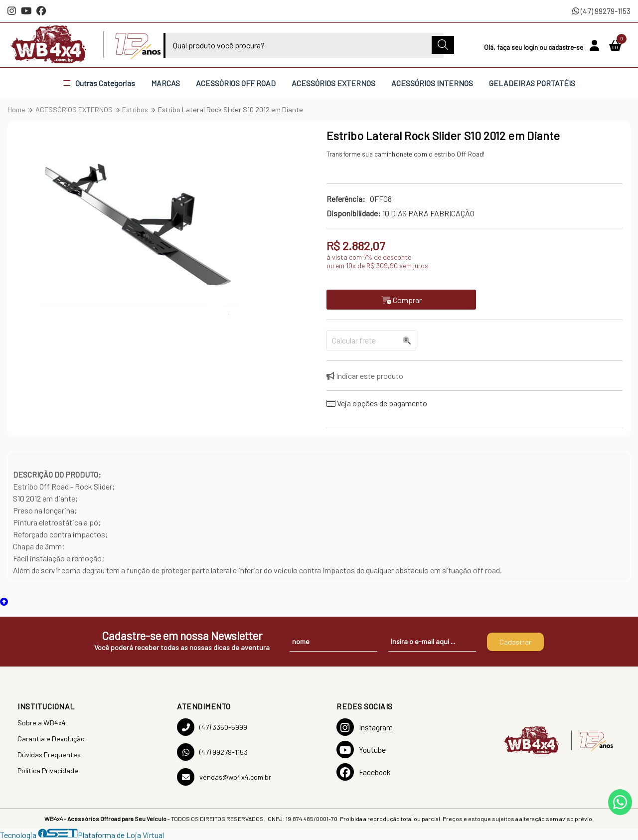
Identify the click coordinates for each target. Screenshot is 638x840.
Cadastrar (515, 642)
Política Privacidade (48, 770)
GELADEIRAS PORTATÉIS (532, 83)
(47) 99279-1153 (601, 11)
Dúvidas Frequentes (49, 755)
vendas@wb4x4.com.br (224, 777)
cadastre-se (566, 47)
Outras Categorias (99, 83)
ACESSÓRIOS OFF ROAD (236, 83)
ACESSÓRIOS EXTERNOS (333, 83)
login (531, 47)
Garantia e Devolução (51, 739)
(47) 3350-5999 (212, 727)
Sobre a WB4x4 (42, 723)
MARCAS (165, 83)
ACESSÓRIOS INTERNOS (432, 83)
